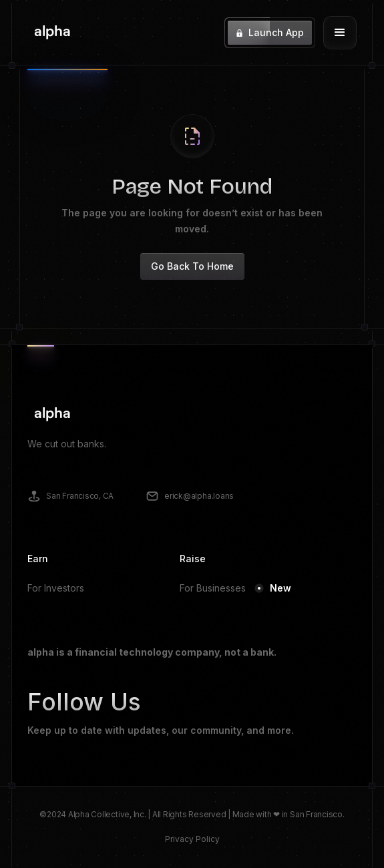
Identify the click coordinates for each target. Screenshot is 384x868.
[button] (340, 33)
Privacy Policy (192, 839)
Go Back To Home (192, 266)
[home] (49, 33)
